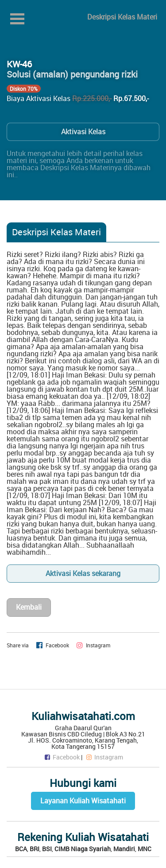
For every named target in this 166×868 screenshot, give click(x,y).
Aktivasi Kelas (83, 132)
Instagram (104, 757)
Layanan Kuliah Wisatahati (83, 801)
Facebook (62, 757)
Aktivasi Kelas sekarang (83, 573)
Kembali (29, 607)
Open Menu (17, 19)
